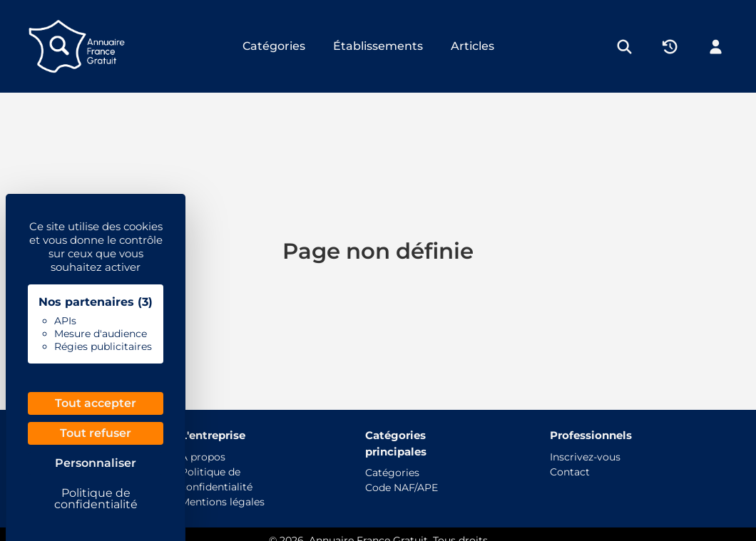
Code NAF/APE (402, 488)
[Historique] (670, 46)
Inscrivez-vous (585, 457)
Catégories (274, 46)
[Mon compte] (716, 46)
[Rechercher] (624, 46)
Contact (570, 472)
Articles (472, 46)
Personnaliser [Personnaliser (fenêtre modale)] (96, 463)
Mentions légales (223, 502)
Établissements (378, 46)
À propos (203, 457)
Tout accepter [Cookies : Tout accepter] (96, 403)
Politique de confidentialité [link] (96, 499)
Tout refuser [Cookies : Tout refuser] (96, 433)
